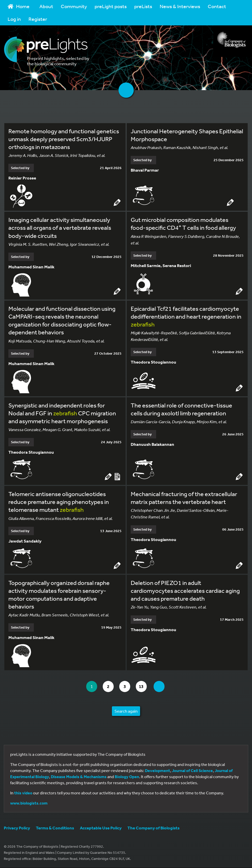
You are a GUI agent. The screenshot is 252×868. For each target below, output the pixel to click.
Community (74, 6)
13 (144, 687)
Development (158, 771)
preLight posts (111, 6)
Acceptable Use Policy (101, 828)
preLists (143, 6)
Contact (217, 6)
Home (19, 6)
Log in (14, 19)
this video (23, 793)
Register (38, 19)
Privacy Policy (17, 828)
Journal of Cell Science (192, 771)
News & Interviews (180, 6)
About (46, 6)
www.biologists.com (29, 803)
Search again (126, 711)
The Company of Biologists (153, 828)
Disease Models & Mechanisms (79, 777)
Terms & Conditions (55, 828)
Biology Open (127, 777)
